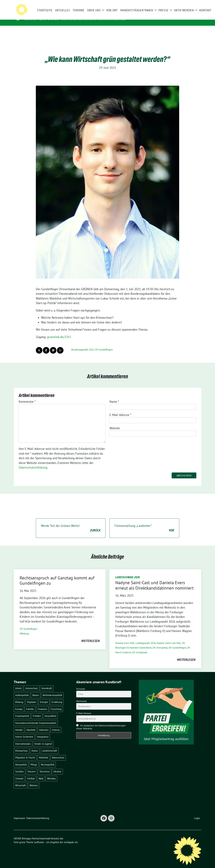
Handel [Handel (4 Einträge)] (19, 725)
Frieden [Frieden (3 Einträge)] (37, 711)
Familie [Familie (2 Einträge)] (30, 704)
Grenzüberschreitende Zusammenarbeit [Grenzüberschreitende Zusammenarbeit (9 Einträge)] (36, 718)
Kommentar (27, 396)
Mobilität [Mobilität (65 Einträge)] (43, 752)
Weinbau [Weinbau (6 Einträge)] (51, 773)
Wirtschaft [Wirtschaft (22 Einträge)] (20, 780)
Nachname (81, 696)
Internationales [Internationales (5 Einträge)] (23, 739)
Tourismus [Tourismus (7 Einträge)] (45, 766)
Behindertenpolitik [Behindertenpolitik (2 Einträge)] (52, 690)
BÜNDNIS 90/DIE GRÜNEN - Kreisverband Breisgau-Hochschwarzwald (75, 19)
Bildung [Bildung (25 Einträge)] (19, 697)
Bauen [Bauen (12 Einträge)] (36, 690)
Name (114, 396)
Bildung (25, 628)
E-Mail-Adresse (120, 410)
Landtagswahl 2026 (146, 638)
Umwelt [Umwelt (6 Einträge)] (19, 773)
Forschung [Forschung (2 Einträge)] (56, 704)
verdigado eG (71, 837)
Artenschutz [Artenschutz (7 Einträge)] (32, 683)
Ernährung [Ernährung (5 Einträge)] (57, 697)
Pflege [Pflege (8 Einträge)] (34, 759)
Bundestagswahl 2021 (83, 344)
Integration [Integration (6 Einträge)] (43, 732)
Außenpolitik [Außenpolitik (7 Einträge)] (22, 690)
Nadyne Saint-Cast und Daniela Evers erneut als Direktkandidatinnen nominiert (154, 580)
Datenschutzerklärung (33, 462)
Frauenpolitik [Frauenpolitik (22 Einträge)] (22, 711)
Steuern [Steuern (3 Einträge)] (32, 766)
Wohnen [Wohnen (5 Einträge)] (34, 780)
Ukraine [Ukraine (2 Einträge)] (57, 766)
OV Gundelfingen (104, 344)
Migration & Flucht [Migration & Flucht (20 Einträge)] (25, 752)
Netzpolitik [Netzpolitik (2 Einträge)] (21, 759)
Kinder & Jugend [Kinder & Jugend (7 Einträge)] (43, 739)
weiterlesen (186, 655)
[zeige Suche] (195, 4)
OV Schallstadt (140, 647)
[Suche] (191, 4)
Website (115, 423)
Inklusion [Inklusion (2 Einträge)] (44, 725)
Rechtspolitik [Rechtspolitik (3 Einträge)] (48, 759)
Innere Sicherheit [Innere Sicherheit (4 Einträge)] (24, 732)
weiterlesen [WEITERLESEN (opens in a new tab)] (90, 636)
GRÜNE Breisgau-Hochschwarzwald (56, 14)
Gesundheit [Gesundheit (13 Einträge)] (50, 711)
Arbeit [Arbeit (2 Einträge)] (18, 683)
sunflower (39, 837)
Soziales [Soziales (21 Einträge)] (19, 766)
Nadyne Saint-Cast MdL (169, 638)
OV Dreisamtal (160, 643)
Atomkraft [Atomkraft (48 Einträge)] (47, 683)
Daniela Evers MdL (125, 638)
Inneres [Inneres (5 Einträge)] (56, 725)
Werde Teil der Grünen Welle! (71, 523)
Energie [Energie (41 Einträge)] (44, 697)
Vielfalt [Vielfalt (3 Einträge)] (31, 773)
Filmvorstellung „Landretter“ (144, 523)
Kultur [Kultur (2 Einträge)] (35, 746)
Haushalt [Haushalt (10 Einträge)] (31, 725)
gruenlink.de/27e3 (59, 332)
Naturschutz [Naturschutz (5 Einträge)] (58, 752)
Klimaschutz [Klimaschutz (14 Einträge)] (22, 746)
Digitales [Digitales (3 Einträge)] (32, 697)
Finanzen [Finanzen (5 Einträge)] (42, 704)
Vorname (81, 684)
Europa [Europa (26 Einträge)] (19, 704)
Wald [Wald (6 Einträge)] (41, 773)
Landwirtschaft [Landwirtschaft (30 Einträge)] (49, 746)
